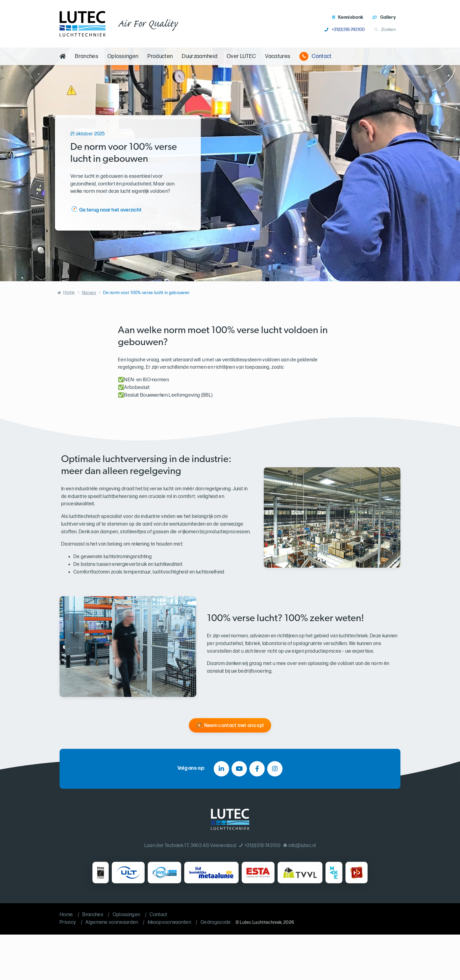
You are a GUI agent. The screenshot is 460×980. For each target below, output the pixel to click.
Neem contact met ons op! (234, 726)
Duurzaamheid (200, 56)
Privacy (68, 922)
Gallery (384, 17)
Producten (160, 56)
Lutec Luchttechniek (261, 922)
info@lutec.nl (300, 846)
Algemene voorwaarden (112, 922)
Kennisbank (348, 17)
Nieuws (89, 293)
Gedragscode (216, 922)
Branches (87, 56)
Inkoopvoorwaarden (169, 922)
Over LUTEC (241, 56)
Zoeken (385, 30)
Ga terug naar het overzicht (111, 210)
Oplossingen (123, 56)
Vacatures (278, 56)
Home (69, 292)
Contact (315, 56)
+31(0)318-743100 (345, 30)
